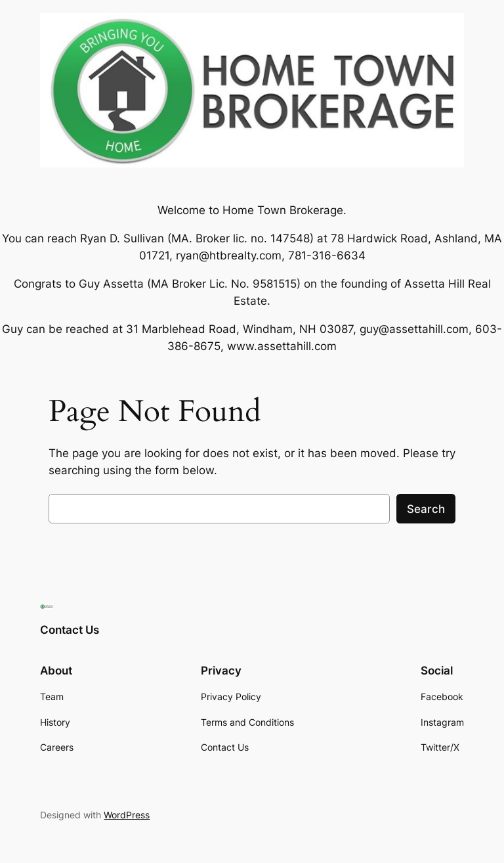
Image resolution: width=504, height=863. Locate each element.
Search (426, 509)
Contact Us (70, 630)
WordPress (127, 815)
